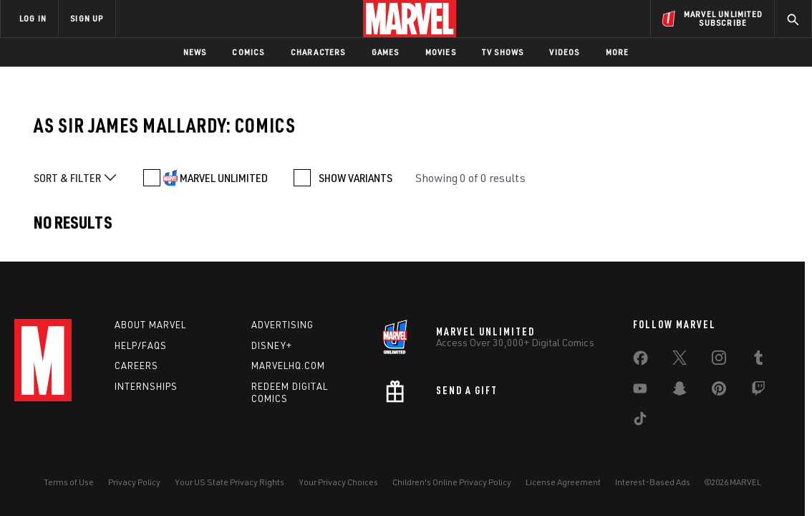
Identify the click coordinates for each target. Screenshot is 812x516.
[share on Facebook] (641, 361)
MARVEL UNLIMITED (224, 178)
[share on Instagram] (719, 360)
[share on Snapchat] (680, 391)
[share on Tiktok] (640, 421)
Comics (248, 52)
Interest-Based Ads (653, 482)
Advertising (282, 325)
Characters (318, 52)
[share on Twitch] (758, 391)
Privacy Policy (134, 482)
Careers (136, 365)
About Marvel (150, 325)
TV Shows (503, 52)
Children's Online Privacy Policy (452, 482)
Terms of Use (69, 482)
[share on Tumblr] (758, 360)
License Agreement (563, 482)
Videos (564, 52)
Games (386, 52)
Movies (441, 52)
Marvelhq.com (288, 365)
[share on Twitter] (680, 360)
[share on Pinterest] (719, 391)
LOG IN (33, 18)
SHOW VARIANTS (356, 178)
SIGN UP (87, 18)
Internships (146, 386)
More (618, 52)
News (195, 52)
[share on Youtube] (640, 391)
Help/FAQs (141, 345)
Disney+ (272, 345)
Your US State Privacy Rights (229, 482)
